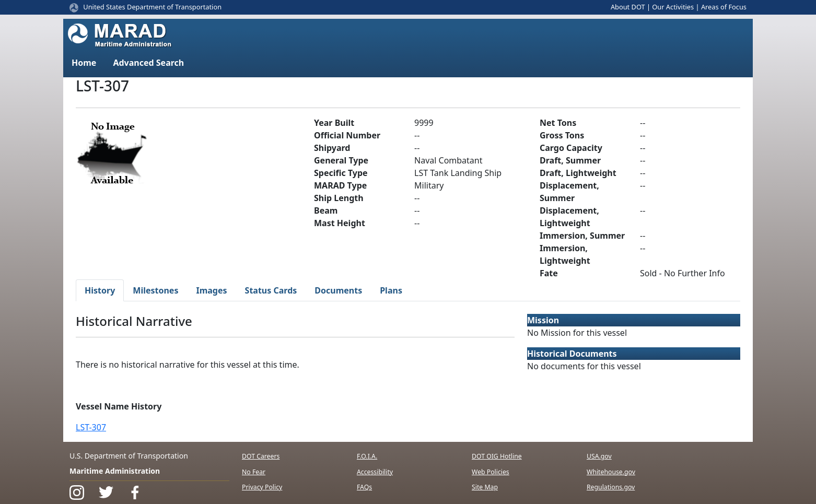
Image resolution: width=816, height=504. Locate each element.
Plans (391, 290)
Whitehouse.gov (611, 472)
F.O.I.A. (367, 456)
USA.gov (599, 456)
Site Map (485, 487)
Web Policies (491, 472)
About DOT (628, 7)
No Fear (254, 472)
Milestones (155, 290)
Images (211, 290)
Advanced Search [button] (148, 63)
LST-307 (91, 427)
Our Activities (673, 7)
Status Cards (271, 290)
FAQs (364, 487)
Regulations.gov (611, 487)
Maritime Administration (115, 471)
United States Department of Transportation (152, 7)
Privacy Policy (262, 487)
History (100, 290)
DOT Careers (261, 456)
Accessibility (375, 472)
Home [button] (84, 63)
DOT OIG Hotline (497, 456)
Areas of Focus (724, 7)
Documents (338, 290)
